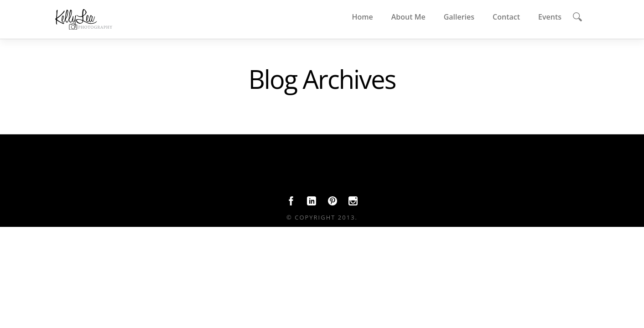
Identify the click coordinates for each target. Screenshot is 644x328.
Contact (506, 17)
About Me (408, 17)
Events (550, 17)
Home (362, 17)
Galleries (459, 17)
